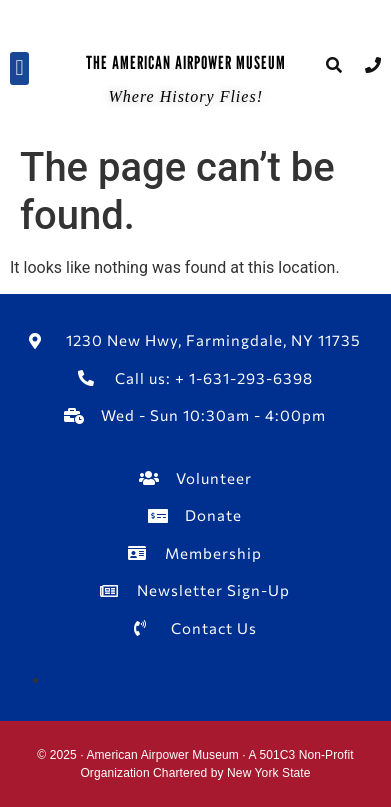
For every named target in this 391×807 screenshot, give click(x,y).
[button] (19, 68)
